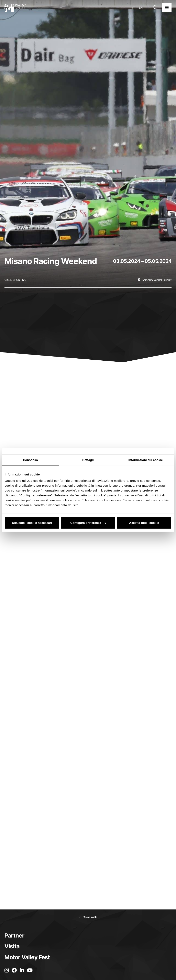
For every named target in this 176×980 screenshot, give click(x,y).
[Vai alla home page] (15, 8)
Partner (14, 935)
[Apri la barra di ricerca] (155, 8)
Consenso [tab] (30, 460)
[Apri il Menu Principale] (167, 8)
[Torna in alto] (88, 917)
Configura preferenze (88, 523)
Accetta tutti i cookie (144, 523)
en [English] (141, 8)
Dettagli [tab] (88, 460)
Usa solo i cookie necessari (32, 523)
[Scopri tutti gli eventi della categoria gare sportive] (15, 280)
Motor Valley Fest (27, 957)
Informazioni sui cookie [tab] (146, 460)
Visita (12, 946)
